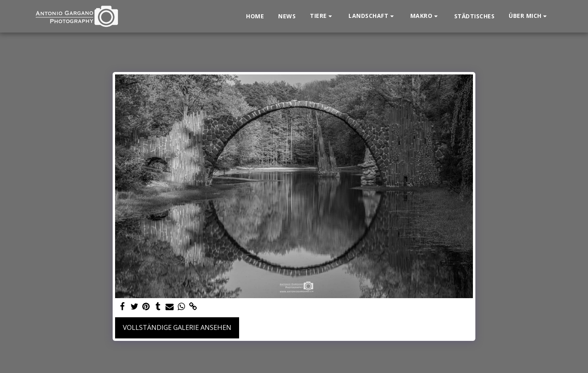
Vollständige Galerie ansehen (177, 327)
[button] (322, 16)
